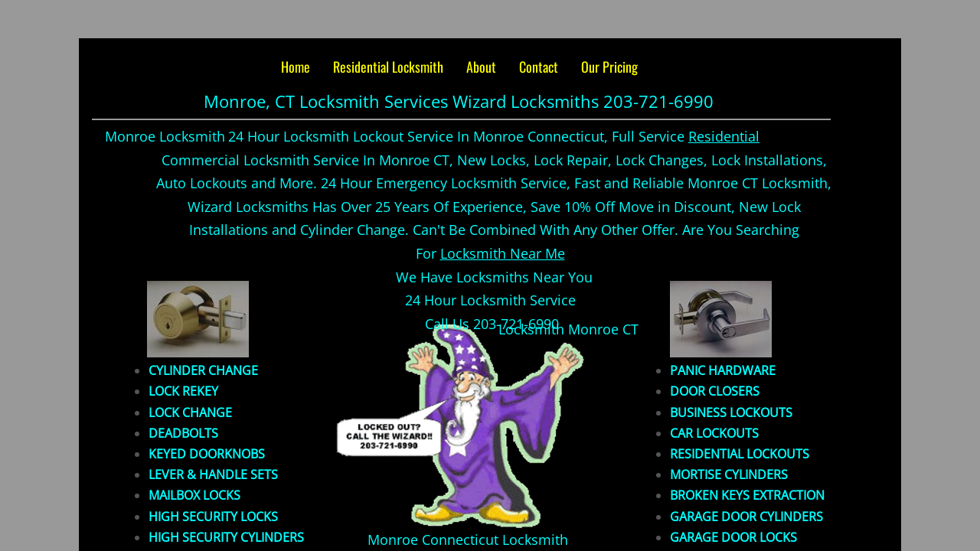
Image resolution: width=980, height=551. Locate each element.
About (481, 67)
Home (296, 67)
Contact (539, 67)
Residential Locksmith (388, 67)
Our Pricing (609, 67)
